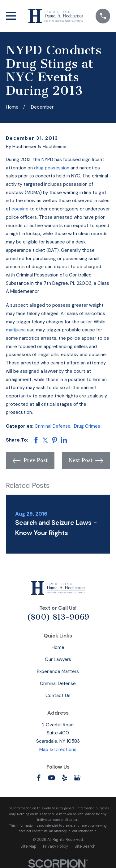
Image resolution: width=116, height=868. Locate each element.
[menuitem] (28, 846)
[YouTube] (52, 778)
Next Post (86, 461)
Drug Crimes (87, 426)
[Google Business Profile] (77, 778)
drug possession (52, 168)
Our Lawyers (58, 659)
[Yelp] (64, 778)
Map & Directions (58, 750)
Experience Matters (58, 671)
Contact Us (58, 696)
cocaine (20, 209)
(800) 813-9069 (58, 617)
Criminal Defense (53, 426)
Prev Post (30, 461)
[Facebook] (39, 778)
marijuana (16, 330)
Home (58, 647)
